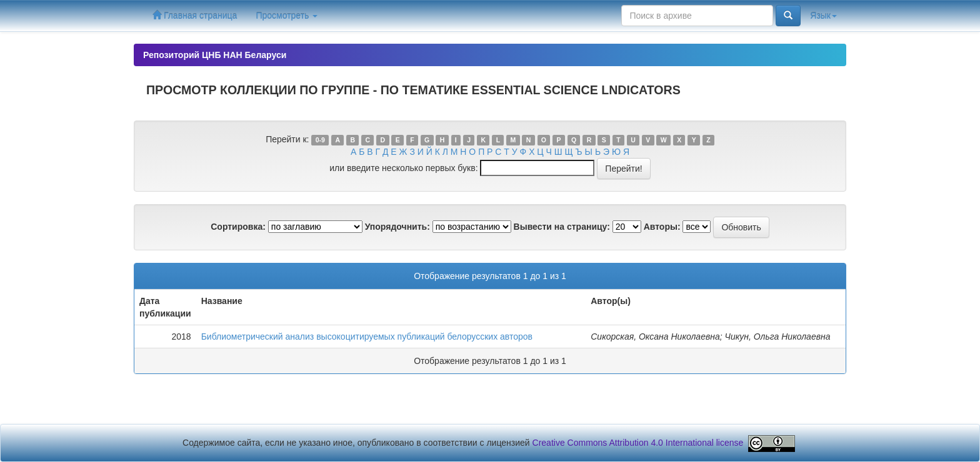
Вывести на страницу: (562, 227)
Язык (823, 16)
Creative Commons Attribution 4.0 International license (638, 443)
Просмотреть (287, 16)
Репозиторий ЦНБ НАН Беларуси (215, 55)
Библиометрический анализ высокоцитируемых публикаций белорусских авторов (367, 337)
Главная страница (195, 15)
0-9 (320, 140)
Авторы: (662, 227)
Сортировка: (238, 227)
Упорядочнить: (397, 227)
